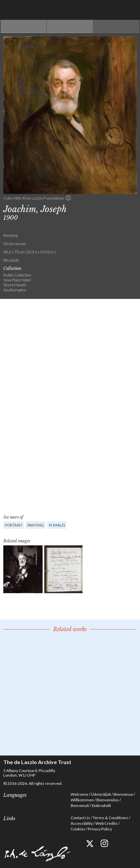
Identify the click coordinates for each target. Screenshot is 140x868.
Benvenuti (80, 805)
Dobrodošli (101, 805)
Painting (36, 525)
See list (70, 26)
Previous (24, 26)
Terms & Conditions (110, 818)
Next (116, 26)
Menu (130, 10)
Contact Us (80, 818)
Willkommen (82, 800)
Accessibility (82, 823)
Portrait (14, 525)
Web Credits (106, 823)
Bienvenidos (108, 800)
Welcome (79, 794)
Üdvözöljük (101, 794)
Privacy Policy (100, 829)
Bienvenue (123, 794)
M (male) (57, 525)
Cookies (78, 829)
